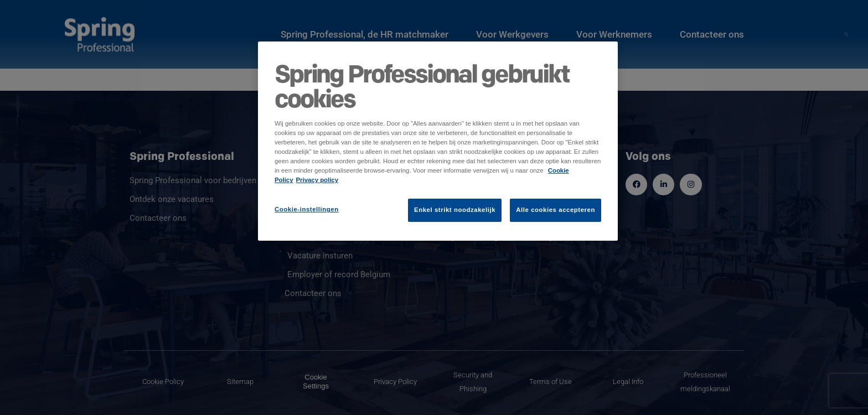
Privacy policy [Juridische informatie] (317, 180)
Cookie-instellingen (307, 209)
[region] (438, 141)
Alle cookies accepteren (556, 210)
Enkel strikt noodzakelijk (455, 210)
